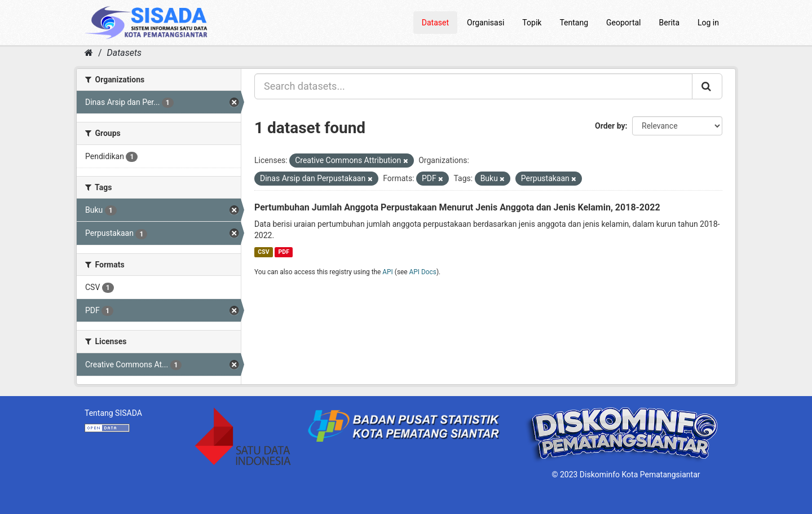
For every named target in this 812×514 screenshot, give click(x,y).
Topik (532, 23)
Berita (670, 23)
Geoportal (623, 23)
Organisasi (486, 23)
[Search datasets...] (473, 86)
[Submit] (707, 86)
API (388, 272)
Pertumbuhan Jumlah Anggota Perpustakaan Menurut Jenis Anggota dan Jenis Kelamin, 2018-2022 (457, 207)
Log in (708, 23)
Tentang (574, 23)
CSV (263, 252)
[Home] (89, 53)
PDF (284, 252)
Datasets (124, 53)
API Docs (423, 272)
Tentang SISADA (113, 413)
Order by (610, 126)
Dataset (435, 23)
